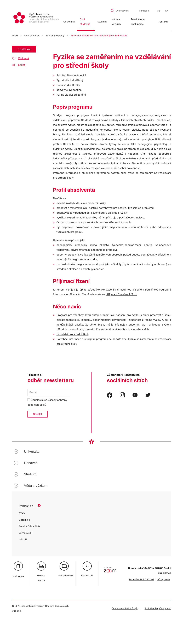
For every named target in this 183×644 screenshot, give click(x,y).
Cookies (16, 611)
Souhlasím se (47, 402)
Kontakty (163, 22)
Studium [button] (102, 22)
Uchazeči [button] (31, 463)
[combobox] (122, 11)
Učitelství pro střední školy (73, 334)
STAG (22, 513)
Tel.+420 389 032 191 (141, 579)
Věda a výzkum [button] (116, 22)
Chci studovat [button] (85, 22)
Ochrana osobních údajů (125, 608)
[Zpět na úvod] (36, 18)
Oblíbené (24, 58)
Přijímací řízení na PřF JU (122, 294)
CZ (159, 11)
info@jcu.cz (164, 579)
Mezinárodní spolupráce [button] (138, 22)
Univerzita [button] (69, 22)
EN (167, 11)
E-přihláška (24, 49)
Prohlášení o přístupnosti (158, 608)
